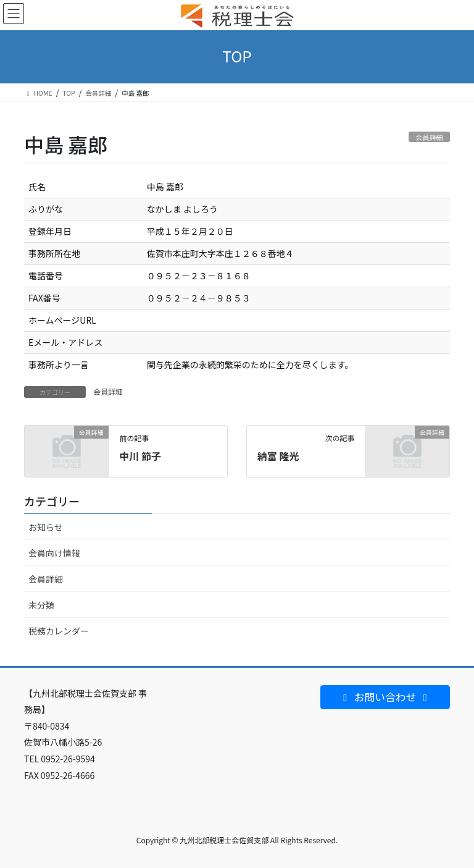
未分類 (41, 605)
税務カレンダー (59, 631)
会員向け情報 (54, 553)
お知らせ (46, 527)
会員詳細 (108, 391)
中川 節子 (140, 456)
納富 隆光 (278, 456)
